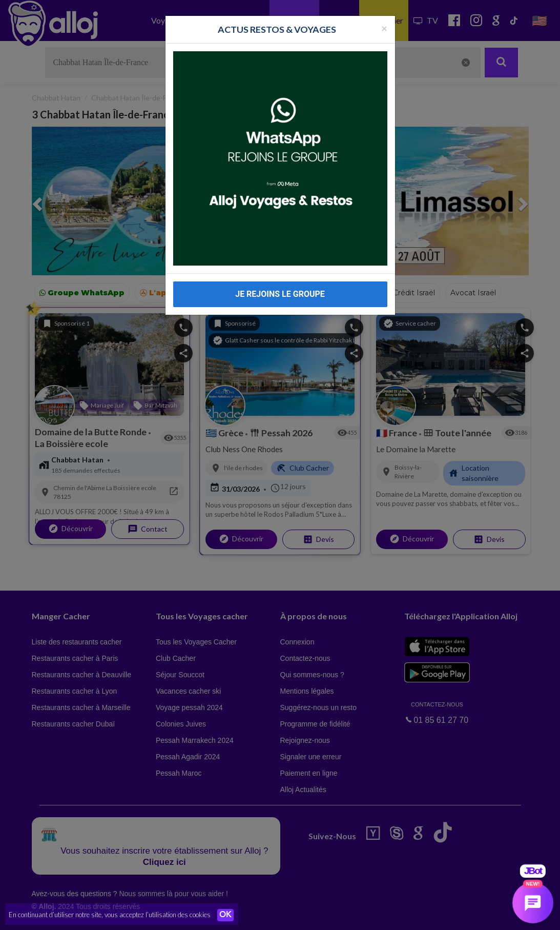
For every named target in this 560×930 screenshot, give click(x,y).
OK (225, 915)
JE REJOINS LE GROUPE (280, 294)
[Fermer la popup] (384, 28)
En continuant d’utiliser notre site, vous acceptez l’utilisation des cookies (110, 915)
